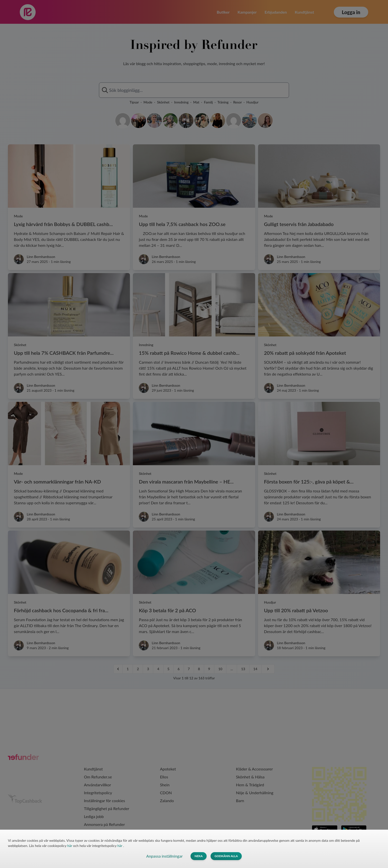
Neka (199, 856)
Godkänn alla (226, 856)
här (70, 846)
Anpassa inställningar (164, 856)
